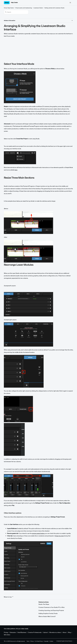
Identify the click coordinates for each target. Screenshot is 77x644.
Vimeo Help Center (9, 8)
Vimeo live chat (59, 536)
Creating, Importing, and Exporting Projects (51, 610)
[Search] (16, 12)
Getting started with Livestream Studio (54, 8)
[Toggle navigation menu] (70, 3)
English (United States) (67, 641)
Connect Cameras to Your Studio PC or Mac (52, 607)
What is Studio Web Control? (47, 616)
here (16, 170)
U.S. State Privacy (39, 641)
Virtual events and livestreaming (24, 8)
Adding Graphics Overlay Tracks (48, 613)
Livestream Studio (38, 8)
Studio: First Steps (44, 604)
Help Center (14, 3)
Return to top (9, 597)
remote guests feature (38, 533)
